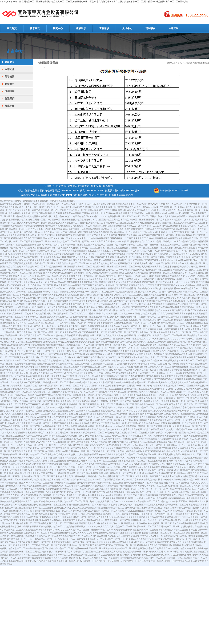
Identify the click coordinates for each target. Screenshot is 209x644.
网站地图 (193, 204)
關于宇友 (35, 28)
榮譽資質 (10, 77)
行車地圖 (10, 106)
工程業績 (104, 28)
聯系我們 (10, 98)
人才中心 (127, 28)
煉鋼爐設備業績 (202, 63)
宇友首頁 (12, 28)
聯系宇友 (150, 28)
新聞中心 (58, 28)
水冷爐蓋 (78, 195)
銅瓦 (86, 195)
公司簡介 (10, 62)
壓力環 (103, 195)
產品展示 (81, 28)
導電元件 (94, 195)
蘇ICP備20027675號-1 (127, 191)
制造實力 (10, 84)
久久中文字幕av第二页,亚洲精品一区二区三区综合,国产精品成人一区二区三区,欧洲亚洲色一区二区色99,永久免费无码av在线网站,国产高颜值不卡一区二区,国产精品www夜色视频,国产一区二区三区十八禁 (94, 2)
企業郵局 (174, 28)
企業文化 (10, 69)
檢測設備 (10, 91)
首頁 (180, 63)
